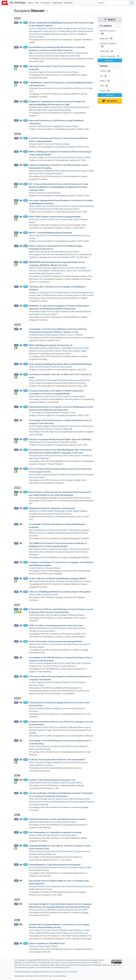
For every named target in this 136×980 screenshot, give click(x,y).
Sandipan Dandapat (43, 383)
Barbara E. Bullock (70, 682)
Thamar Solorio (75, 426)
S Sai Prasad (51, 380)
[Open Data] (16, 187)
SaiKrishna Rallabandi (38, 822)
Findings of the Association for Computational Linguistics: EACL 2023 (58, 386)
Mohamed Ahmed (62, 235)
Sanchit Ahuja (35, 28)
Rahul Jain (45, 615)
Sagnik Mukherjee (36, 171)
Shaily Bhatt (47, 511)
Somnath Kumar (36, 107)
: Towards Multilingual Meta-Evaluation (50, 233)
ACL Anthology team (59, 972)
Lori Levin (74, 933)
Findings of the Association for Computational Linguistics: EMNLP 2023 (59, 415)
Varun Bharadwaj (69, 886)
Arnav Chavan (50, 396)
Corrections (46, 3)
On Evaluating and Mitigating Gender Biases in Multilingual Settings (60, 364)
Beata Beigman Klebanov (57, 335)
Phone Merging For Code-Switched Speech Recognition (55, 865)
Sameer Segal (80, 351)
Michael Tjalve (46, 889)
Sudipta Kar (47, 426)
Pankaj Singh (59, 511)
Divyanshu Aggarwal (38, 72)
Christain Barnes (47, 799)
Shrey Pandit (63, 396)
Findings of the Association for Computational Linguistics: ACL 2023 (58, 370)
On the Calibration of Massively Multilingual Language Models (58, 578)
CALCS (103, 91)
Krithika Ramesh (36, 396)
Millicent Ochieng (36, 53)
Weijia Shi (47, 292)
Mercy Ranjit (63, 107)
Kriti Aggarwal (35, 31)
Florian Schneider (36, 193)
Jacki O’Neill (75, 56)
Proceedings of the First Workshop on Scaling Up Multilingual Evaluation (59, 538)
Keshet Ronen (52, 56)
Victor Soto (42, 666)
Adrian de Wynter (53, 88)
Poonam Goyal (47, 644)
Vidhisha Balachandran (53, 295)
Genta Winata (35, 426)
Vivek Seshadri (76, 311)
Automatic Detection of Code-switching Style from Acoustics (58, 819)
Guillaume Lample (81, 930)
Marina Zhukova (60, 426)
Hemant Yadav (35, 595)
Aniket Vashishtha (37, 367)
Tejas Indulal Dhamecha (82, 31)
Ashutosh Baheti (80, 910)
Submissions (58, 3)
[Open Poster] (16, 848)
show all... (110, 60)
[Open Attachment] (16, 783)
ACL (101, 76)
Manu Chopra (84, 727)
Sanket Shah (34, 783)
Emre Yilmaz (53, 666)
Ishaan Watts (68, 157)
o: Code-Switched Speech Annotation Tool (52, 780)
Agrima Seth (34, 252)
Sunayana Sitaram (37, 37)
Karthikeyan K (35, 511)
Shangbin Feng (35, 292)
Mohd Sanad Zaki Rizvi (39, 628)
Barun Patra (87, 28)
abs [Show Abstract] (25, 23)
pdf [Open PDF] (16, 23)
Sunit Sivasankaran (37, 867)
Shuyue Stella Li (36, 295)
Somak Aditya (72, 511)
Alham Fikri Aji (39, 174)
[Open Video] (16, 203)
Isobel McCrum (68, 88)
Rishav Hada (34, 206)
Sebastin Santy (59, 783)
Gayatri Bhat (49, 851)
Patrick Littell (34, 933)
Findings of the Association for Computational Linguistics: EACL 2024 (58, 212)
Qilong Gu (80, 88)
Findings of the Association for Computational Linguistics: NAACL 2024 (59, 241)
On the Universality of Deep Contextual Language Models (56, 641)
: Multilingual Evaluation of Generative (51, 345)
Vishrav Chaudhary (78, 34)
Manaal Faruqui (66, 930)
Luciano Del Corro (50, 31)
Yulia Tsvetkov (88, 295)
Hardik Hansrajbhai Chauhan (68, 28)
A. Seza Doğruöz (36, 413)
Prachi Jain (49, 144)
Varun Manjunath (53, 886)
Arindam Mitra (65, 31)
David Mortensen (48, 933)
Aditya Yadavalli (61, 311)
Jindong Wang (81, 53)
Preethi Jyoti (63, 730)
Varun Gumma (51, 53)
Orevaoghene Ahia (85, 292)
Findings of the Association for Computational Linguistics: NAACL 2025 (59, 129)
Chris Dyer (84, 933)
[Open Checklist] (16, 69)
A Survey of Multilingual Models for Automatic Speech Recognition (60, 592)
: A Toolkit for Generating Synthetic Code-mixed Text (56, 625)
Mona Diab (87, 426)
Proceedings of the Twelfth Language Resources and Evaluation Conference (61, 736)
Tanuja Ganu (52, 110)
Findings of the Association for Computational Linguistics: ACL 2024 (57, 160)
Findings (103, 71)
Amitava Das (34, 749)
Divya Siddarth (60, 727)
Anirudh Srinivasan (58, 628)
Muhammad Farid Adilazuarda (58, 171)
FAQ (37, 3)
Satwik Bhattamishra (61, 802)
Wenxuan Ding (69, 292)
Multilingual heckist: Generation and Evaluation (52, 508)
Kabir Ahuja (74, 107)
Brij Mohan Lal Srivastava (57, 867)
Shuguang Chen (50, 663)
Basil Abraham (35, 727)
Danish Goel (48, 727)
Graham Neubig (82, 530)
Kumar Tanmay (48, 28)
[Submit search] (132, 3)
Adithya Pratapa (36, 835)
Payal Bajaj (62, 380)
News (31, 3)
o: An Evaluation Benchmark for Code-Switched (57, 760)
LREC (102, 86)
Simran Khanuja (35, 708)
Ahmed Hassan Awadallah (40, 34)
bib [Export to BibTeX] (21, 23)
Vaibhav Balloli (50, 107)
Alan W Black (71, 822)
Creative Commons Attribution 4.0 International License (49, 967)
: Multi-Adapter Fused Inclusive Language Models (55, 217)
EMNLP (103, 81)
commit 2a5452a (59, 976)
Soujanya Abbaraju (50, 475)
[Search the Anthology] (113, 3)
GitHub (69, 3)
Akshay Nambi (65, 110)
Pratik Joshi (51, 730)
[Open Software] (16, 581)
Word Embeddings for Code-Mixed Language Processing (55, 832)
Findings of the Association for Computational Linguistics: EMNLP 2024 (59, 147)
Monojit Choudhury (61, 34)
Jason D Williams (76, 335)
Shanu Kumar (35, 475)
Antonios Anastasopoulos (51, 530)
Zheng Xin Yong (69, 413)
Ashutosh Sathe (55, 72)
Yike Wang (57, 292)
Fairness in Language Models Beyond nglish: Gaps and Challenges (60, 439)
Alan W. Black (64, 663)
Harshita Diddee (77, 206)
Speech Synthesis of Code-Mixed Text (47, 943)
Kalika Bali (64, 56)
